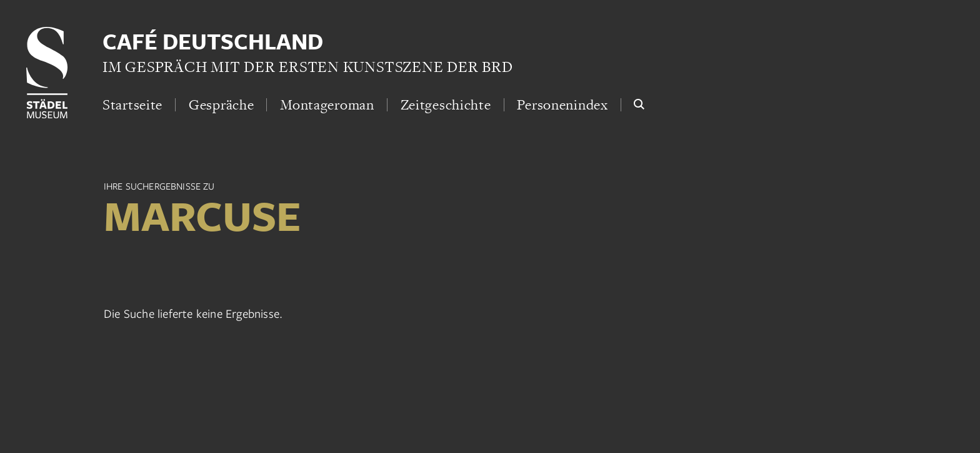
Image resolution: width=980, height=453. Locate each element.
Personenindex (562, 104)
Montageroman (327, 104)
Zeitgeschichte (446, 104)
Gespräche (221, 104)
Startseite (132, 104)
